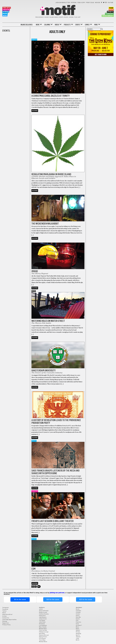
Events (78, 25)
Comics (87, 25)
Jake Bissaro (43, 617)
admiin (41, 609)
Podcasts (67, 25)
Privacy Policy (6, 625)
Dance (78, 616)
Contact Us (6, 618)
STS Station (42, 638)
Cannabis (109, 14)
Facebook (102, 2)
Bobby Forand (43, 612)
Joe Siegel (42, 621)
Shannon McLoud (44, 635)
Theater (6, 10)
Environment (108, 16)
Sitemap (5, 621)
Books (78, 609)
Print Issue (90, 3)
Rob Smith (42, 634)
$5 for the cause (20, 599)
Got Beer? (35, 194)
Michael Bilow (43, 642)
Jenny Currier (43, 619)
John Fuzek (42, 622)
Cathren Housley (44, 614)
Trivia (77, 638)
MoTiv (78, 640)
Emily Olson (42, 616)
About (4, 613)
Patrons (74, 3)
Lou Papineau (43, 625)
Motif (58, 11)
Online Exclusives (27, 25)
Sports (78, 635)
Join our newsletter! (63, 3)
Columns (47, 25)
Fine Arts (7, 8)
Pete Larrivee (43, 630)
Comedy (78, 612)
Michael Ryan (43, 629)
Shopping (78, 634)
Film (77, 621)
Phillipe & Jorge (44, 632)
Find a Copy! (81, 3)
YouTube (110, 3)
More (96, 25)
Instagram (106, 2)
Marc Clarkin (43, 627)
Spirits (110, 12)
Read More (35, 111)
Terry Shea (42, 640)
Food (111, 8)
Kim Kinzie (42, 624)
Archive (98, 3)
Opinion (6, 12)
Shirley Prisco (43, 637)
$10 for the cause (53, 599)
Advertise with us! (7, 615)
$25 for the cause (86, 599)
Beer (111, 10)
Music (5, 14)
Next (39, 587)
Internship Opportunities (9, 620)
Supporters (6, 623)
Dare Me (78, 617)
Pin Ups (78, 632)
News (5, 15)
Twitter (104, 2)
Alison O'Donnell (44, 611)
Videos (57, 25)
